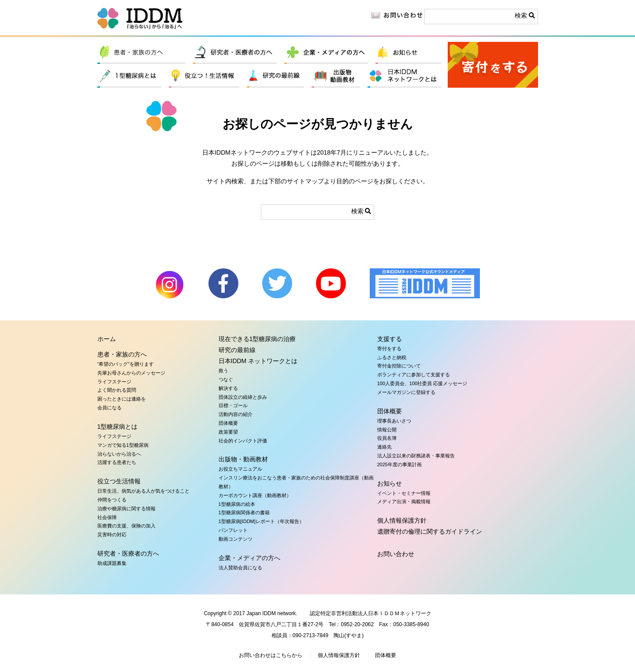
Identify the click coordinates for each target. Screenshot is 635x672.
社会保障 (107, 517)
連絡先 (384, 447)
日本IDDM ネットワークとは (405, 77)
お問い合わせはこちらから (271, 655)
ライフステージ (114, 382)
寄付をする (493, 65)
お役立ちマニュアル (240, 469)
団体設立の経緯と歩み (243, 397)
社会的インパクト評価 (243, 441)
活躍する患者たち (117, 462)
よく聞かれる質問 (117, 390)
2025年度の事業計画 (399, 464)
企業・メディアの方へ (326, 53)
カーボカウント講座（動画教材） (255, 495)
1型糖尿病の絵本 (237, 504)
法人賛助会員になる (240, 568)
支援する (390, 339)
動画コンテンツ (236, 539)
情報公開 (387, 430)
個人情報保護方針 (402, 520)
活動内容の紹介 (236, 414)
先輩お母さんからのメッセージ (131, 373)
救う (223, 371)
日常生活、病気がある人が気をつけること (143, 491)
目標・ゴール (233, 405)
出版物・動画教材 (336, 77)
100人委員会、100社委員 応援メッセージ (422, 383)
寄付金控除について (399, 366)
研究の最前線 (275, 77)
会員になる (110, 408)
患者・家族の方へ (141, 53)
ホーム (107, 339)
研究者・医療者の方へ (235, 53)
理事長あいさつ (394, 421)
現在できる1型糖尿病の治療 (257, 339)
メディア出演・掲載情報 (404, 501)
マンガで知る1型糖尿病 (123, 445)
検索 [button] (525, 15)
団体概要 (228, 423)
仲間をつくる (112, 500)
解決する (228, 388)
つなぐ (226, 379)
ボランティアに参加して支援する (414, 375)
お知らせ (408, 53)
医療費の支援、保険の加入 (126, 526)
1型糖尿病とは (129, 77)
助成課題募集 (112, 563)
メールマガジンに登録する (406, 392)
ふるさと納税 (392, 357)
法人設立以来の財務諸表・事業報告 (416, 456)
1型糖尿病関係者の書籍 (244, 512)
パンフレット (233, 530)
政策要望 (228, 432)
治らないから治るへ (119, 454)
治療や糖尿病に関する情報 (126, 509)
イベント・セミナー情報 (404, 493)
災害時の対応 (112, 535)
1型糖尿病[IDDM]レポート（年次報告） (261, 521)
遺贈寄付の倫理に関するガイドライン (430, 531)
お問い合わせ (396, 554)
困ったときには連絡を (122, 399)
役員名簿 (387, 438)
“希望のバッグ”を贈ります (126, 364)
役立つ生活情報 (204, 77)
